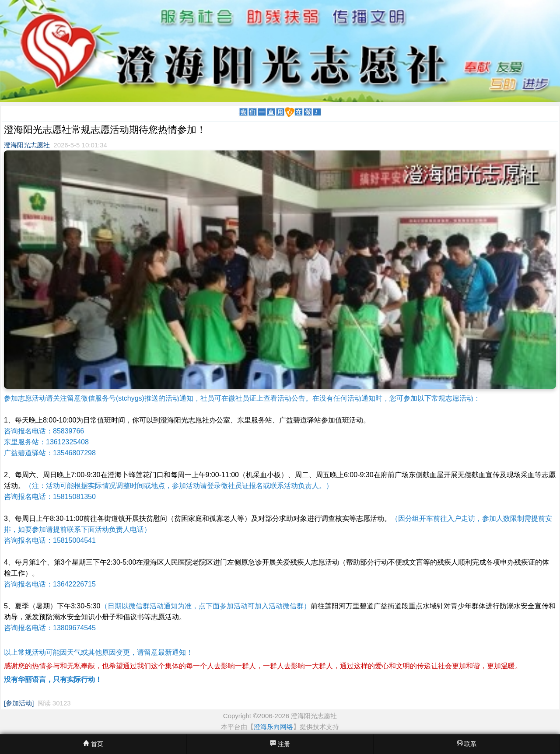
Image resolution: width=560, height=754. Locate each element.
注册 (280, 744)
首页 (93, 744)
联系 (467, 744)
